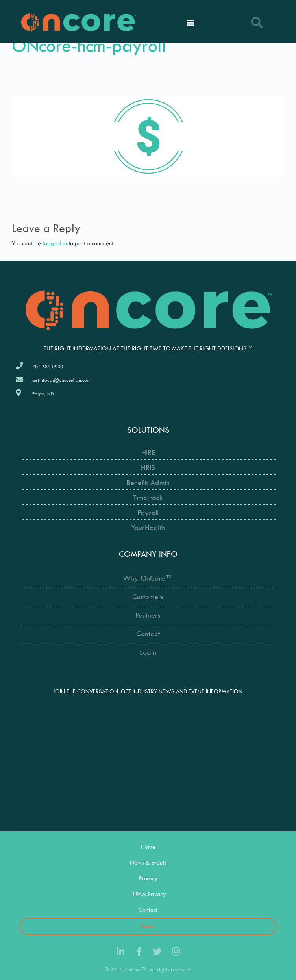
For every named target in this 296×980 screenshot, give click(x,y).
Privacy (148, 878)
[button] (191, 23)
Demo (148, 926)
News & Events (148, 862)
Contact (148, 910)
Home (148, 847)
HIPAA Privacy (148, 894)
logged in (55, 243)
